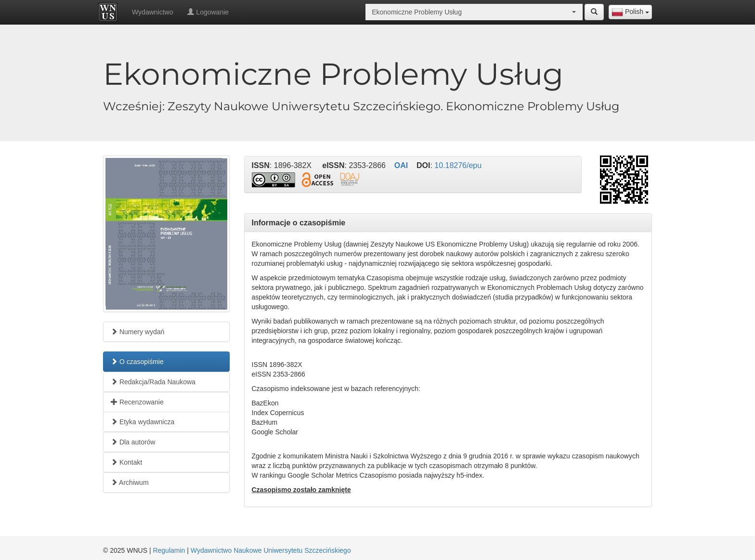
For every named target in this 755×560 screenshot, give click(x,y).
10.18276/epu (458, 165)
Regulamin (169, 550)
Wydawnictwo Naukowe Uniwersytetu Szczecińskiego (271, 550)
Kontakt (126, 462)
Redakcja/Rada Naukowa (153, 382)
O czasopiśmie (137, 362)
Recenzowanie (137, 402)
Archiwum (130, 482)
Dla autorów (133, 442)
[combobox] (630, 12)
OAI (401, 165)
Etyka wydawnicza (143, 422)
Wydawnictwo (152, 12)
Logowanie (208, 12)
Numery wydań (137, 332)
